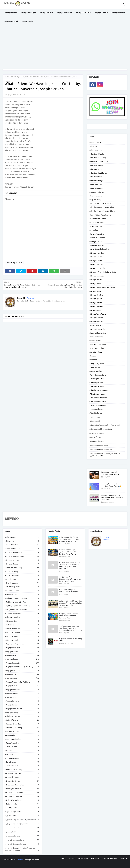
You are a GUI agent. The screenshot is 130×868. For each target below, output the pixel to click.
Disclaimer (95, 859)
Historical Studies (97, 223)
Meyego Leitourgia (97, 276)
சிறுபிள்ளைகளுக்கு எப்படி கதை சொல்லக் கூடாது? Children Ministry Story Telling (71, 628)
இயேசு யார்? (95, 421)
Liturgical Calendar (97, 238)
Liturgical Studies (97, 245)
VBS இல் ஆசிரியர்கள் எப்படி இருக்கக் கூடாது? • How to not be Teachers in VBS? (70, 579)
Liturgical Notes (96, 242)
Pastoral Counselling (98, 333)
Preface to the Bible (98, 344)
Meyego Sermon (96, 303)
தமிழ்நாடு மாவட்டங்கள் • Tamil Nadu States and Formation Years (69, 616)
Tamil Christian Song (98, 375)
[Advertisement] (65, 47)
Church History (96, 184)
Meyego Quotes (96, 299)
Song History (95, 367)
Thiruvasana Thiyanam (99, 398)
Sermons (94, 360)
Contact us (124, 859)
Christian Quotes (97, 165)
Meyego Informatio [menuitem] (83, 13)
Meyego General (96, 261)
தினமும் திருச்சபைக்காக (99, 445)
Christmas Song (96, 177)
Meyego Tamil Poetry (98, 314)
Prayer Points (95, 341)
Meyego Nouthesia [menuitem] (64, 13)
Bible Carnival (96, 143)
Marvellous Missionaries (99, 249)
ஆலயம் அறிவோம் (98, 417)
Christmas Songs (97, 181)
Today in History (96, 409)
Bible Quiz (94, 146)
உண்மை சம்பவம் (97, 433)
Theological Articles (98, 379)
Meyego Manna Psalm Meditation (103, 287)
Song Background (97, 364)
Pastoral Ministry (97, 337)
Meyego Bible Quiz (97, 253)
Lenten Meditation (97, 234)
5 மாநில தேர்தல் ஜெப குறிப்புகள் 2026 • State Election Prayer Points (68, 552)
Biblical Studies (96, 150)
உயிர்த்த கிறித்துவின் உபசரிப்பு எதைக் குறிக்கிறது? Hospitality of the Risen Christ (71, 603)
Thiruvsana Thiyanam (98, 402)
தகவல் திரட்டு (96, 437)
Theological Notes (97, 386)
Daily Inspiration (97, 196)
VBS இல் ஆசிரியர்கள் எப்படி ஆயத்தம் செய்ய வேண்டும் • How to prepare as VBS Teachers (70, 566)
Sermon (93, 356)
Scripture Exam (96, 352)
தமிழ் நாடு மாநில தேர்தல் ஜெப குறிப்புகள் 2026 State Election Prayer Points (69, 539)
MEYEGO (21, 860)
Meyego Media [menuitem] (27, 21)
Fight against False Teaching (101, 204)
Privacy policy (83, 859)
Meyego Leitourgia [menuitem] (28, 13)
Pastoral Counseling (98, 329)
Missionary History (97, 322)
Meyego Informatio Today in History (104, 272)
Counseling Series (97, 192)
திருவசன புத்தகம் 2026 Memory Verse (71, 640)
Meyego (9, 95)
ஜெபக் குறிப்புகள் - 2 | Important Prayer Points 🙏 (111, 485)
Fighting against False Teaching (102, 207)
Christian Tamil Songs (99, 173)
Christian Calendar (97, 154)
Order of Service (96, 325)
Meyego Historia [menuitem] (46, 13)
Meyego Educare (96, 257)
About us (72, 859)
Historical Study (96, 226)
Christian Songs (96, 169)
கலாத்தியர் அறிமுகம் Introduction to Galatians (69, 591)
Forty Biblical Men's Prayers (101, 215)
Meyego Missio (96, 291)
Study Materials (96, 371)
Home (7, 77)
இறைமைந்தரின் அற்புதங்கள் (101, 429)
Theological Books (97, 383)
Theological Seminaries (99, 390)
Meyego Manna (96, 284)
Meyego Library (96, 280)
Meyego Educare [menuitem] (118, 13)
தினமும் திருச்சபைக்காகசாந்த (101, 449)
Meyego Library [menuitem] (101, 13)
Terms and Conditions (110, 859)
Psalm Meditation (97, 348)
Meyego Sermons (97, 306)
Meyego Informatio (97, 268)
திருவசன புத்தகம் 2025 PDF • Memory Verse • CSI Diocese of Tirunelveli (112, 497)
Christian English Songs (18, 77)
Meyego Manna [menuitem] (11, 13)
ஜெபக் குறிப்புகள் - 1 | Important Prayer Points (110, 473)
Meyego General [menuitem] (11, 21)
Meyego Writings (97, 318)
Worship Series (96, 413)
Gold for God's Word (98, 219)
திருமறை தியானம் (97, 441)
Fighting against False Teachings (102, 211)
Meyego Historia (96, 264)
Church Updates (96, 188)
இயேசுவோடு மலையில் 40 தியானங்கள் (105, 425)
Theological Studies (98, 394)
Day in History (96, 200)
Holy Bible (94, 230)
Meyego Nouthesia (97, 295)
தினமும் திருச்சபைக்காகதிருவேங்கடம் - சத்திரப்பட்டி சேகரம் (105, 455)
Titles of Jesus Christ (98, 405)
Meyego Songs (96, 310)
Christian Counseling (98, 158)
